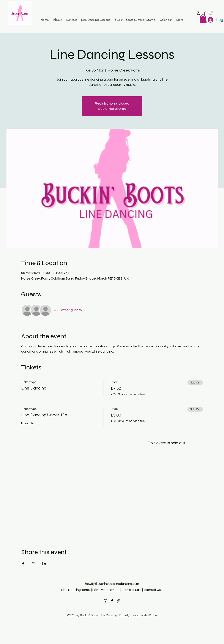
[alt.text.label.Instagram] (198, 13)
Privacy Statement (106, 590)
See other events (112, 109)
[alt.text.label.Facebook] (205, 13)
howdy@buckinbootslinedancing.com (112, 584)
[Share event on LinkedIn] (44, 564)
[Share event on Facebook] (23, 564)
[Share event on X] (34, 564)
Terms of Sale (132, 590)
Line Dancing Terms (76, 590)
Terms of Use (153, 590)
